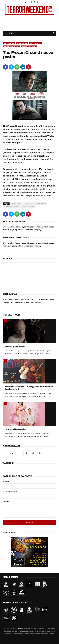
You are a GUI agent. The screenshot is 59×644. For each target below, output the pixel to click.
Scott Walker (35, 43)
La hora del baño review (16, 429)
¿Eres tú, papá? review (15, 346)
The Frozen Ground (12, 46)
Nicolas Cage (22, 43)
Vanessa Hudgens (29, 46)
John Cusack (9, 43)
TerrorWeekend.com (23, 628)
